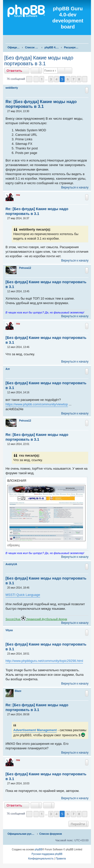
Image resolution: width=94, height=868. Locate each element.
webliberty (12, 88)
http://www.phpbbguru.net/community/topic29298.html (44, 661)
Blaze (18, 691)
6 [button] (68, 79)
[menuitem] (88, 40)
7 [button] (73, 79)
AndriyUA (11, 564)
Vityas (9, 630)
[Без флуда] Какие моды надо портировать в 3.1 (39, 61)
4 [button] (57, 79)
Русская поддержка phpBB (47, 854)
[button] (29, 79)
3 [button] (51, 79)
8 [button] (79, 79)
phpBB (39, 849)
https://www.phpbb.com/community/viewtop (37, 404)
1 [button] (42, 79)
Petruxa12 (25, 268)
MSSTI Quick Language (23, 595)
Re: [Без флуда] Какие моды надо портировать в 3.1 (41, 104)
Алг (8, 369)
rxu (18, 195)
